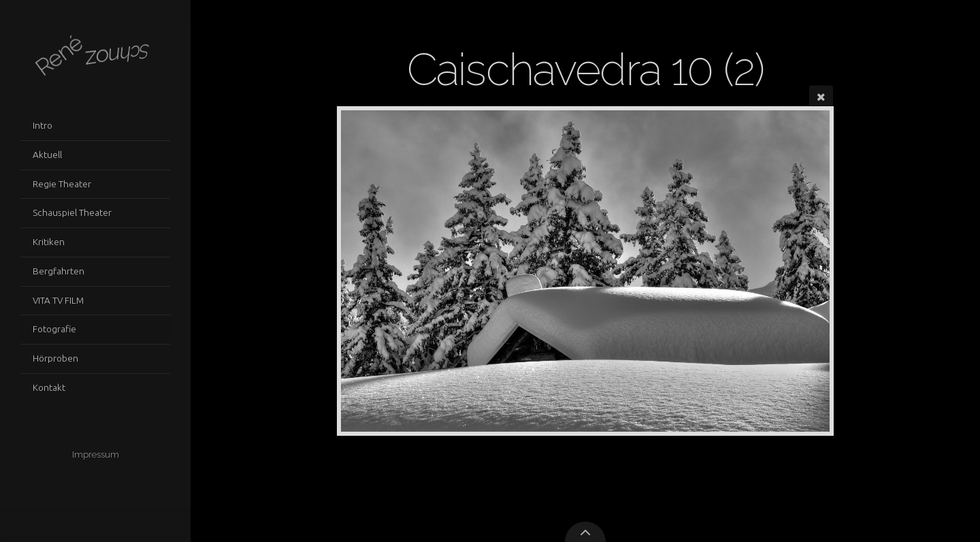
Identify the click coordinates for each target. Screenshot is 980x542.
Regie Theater (62, 184)
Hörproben (55, 358)
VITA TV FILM (58, 300)
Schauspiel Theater (72, 212)
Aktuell (47, 155)
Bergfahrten (59, 271)
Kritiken (49, 242)
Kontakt (49, 387)
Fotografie (54, 329)
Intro (43, 125)
